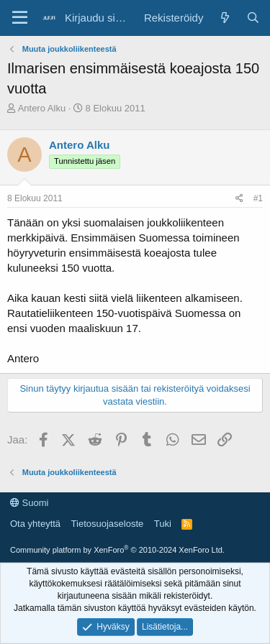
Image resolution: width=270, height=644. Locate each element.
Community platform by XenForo (117, 550)
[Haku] (253, 18)
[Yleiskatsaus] (224, 18)
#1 (258, 198)
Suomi (29, 503)
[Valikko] (20, 18)
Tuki (163, 524)
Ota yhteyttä (35, 524)
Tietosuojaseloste (108, 524)
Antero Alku (42, 108)
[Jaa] (239, 199)
